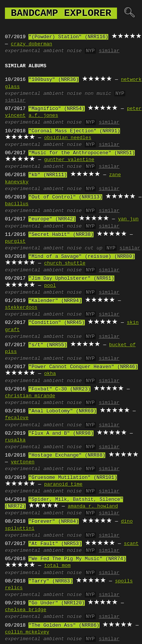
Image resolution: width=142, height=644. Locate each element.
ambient (54, 51)
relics (14, 588)
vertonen (23, 462)
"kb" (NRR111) (48, 175)
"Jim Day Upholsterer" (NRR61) (71, 279)
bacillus (17, 204)
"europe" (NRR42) (52, 219)
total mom (57, 566)
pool (50, 286)
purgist (15, 241)
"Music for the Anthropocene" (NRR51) (82, 153)
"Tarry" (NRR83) (51, 581)
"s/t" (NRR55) (48, 345)
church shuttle (65, 263)
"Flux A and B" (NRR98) (61, 433)
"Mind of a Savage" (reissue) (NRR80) (82, 257)
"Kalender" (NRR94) (55, 301)
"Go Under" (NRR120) (56, 603)
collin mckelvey (27, 632)
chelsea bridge (26, 610)
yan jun (128, 219)
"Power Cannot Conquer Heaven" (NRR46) (83, 367)
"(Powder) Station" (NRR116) (68, 37)
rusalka (15, 440)
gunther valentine (69, 160)
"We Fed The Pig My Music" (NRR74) (77, 559)
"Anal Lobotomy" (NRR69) (62, 411)
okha (50, 374)
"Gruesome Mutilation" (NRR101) (73, 478)
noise (74, 51)
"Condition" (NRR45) (56, 323)
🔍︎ (129, 13)
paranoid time (63, 485)
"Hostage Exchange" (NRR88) (67, 455)
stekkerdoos (21, 308)
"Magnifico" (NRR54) (56, 109)
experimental (23, 51)
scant (131, 544)
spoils (124, 581)
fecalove (17, 418)
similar (109, 51)
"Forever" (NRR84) (54, 522)
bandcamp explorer (61, 13)
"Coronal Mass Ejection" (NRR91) (74, 131)
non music (98, 94)
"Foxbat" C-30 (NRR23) (59, 389)
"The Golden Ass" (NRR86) (64, 625)
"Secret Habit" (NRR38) (61, 235)
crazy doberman (32, 44)
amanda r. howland (93, 506)
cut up (94, 248)
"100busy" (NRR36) (54, 80)
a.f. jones (43, 116)
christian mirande (30, 396)
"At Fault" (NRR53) (55, 544)
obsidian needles (68, 138)
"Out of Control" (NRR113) (65, 197)
